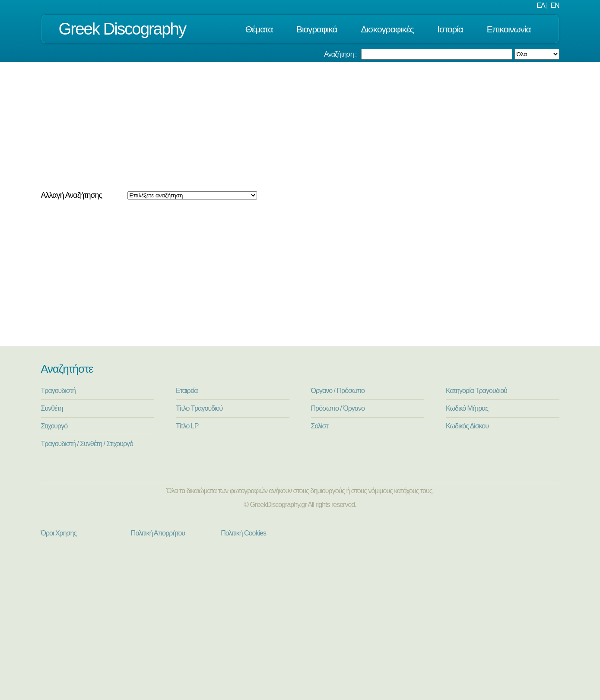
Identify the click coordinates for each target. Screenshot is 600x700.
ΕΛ (540, 5)
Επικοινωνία (509, 29)
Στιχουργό (54, 426)
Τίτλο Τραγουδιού (199, 408)
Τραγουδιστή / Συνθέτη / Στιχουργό (87, 444)
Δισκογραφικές (387, 29)
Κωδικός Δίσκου (467, 426)
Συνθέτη (52, 408)
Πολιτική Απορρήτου (158, 533)
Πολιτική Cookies (243, 533)
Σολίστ (320, 426)
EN (555, 5)
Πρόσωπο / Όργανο (338, 408)
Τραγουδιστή (58, 391)
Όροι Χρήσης (59, 533)
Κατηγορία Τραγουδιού (476, 391)
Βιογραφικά (317, 29)
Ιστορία (450, 29)
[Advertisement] (300, 127)
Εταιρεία (187, 391)
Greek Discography (122, 29)
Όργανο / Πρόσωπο (338, 391)
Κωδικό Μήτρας (467, 408)
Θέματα (259, 29)
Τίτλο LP (187, 426)
